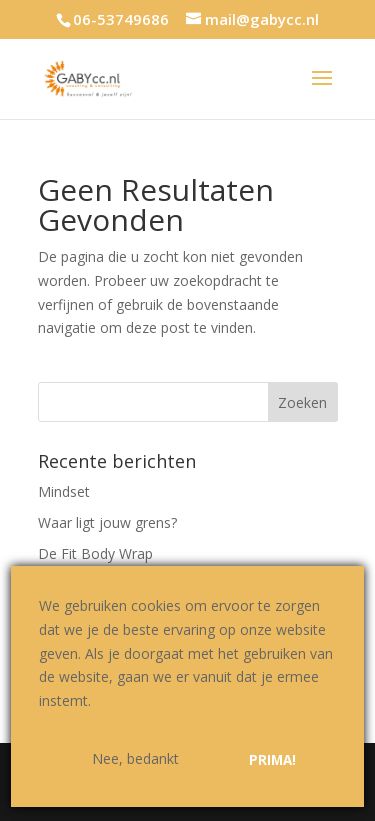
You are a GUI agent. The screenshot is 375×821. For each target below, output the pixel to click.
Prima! (272, 760)
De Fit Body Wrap (95, 553)
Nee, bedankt (135, 758)
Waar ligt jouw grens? (107, 522)
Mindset (64, 491)
